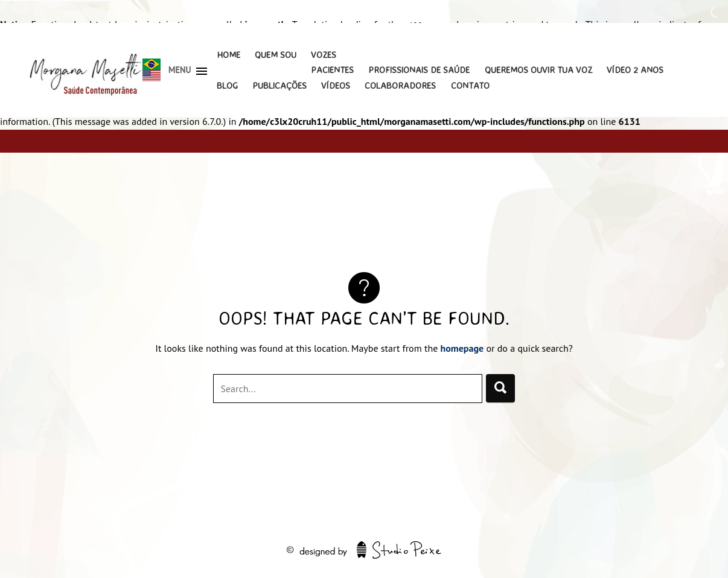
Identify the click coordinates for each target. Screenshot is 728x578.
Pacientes (332, 70)
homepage (462, 348)
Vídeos (336, 85)
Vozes (324, 55)
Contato (470, 85)
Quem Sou (276, 55)
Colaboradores (400, 85)
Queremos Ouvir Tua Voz (538, 70)
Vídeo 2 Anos (635, 70)
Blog (227, 85)
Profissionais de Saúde (419, 70)
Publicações (279, 85)
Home (228, 55)
